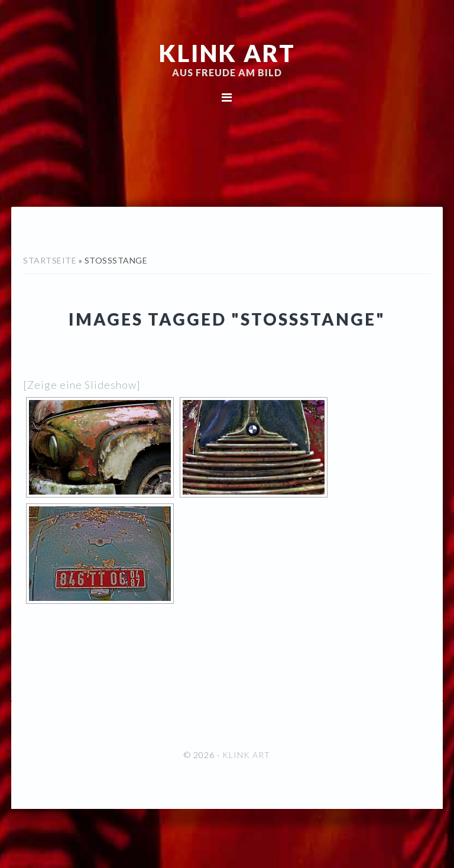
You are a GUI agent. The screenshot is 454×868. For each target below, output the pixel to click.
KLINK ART (227, 53)
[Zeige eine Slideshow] (82, 385)
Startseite (50, 260)
